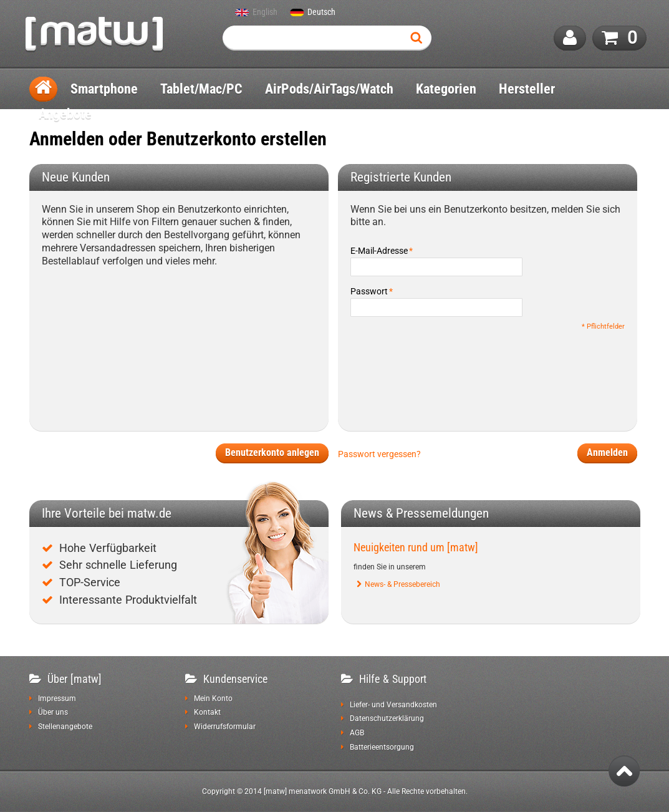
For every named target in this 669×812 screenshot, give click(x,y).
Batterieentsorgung (382, 747)
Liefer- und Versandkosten (393, 705)
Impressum (57, 698)
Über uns (53, 712)
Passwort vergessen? (379, 454)
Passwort (369, 291)
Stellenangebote (65, 727)
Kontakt (207, 712)
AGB (357, 733)
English (265, 12)
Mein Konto (213, 698)
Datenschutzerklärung (387, 718)
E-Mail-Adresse (379, 251)
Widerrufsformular (225, 727)
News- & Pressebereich (402, 584)
